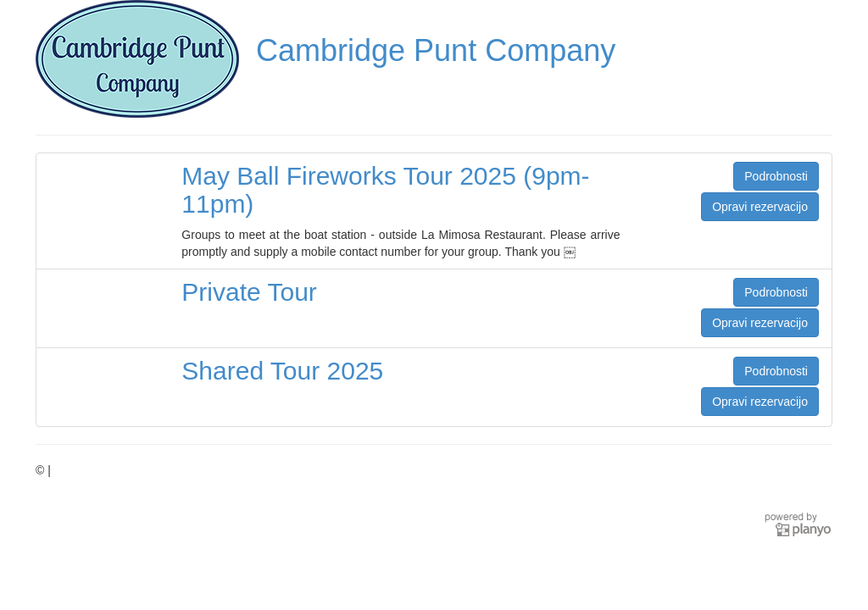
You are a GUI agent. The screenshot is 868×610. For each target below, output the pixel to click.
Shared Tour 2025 (282, 371)
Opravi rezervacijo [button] (760, 207)
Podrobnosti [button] (776, 176)
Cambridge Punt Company (436, 50)
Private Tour (249, 292)
